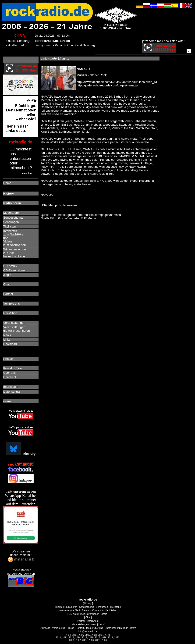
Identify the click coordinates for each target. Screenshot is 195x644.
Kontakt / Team (84, 628)
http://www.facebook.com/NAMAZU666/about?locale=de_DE (117, 82)
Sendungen (102, 607)
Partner (81, 621)
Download (45, 628)
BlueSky (21, 454)
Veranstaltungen (80, 624)
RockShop (92, 621)
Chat (88, 617)
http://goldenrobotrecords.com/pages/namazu (107, 85)
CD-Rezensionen (90, 614)
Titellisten (115, 607)
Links (101, 624)
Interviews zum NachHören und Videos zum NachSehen (88, 610)
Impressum (122, 628)
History (88, 603)
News (94, 624)
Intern (133, 628)
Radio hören (71, 607)
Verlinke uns (58, 628)
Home (59, 607)
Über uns (98, 628)
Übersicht (110, 628)
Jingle (104, 614)
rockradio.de (88, 600)
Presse (70, 628)
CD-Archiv (74, 614)
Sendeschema (87, 607)
